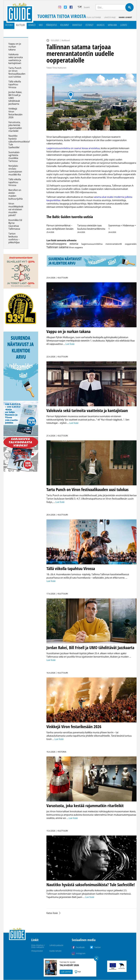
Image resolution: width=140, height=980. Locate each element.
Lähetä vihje (110, 17)
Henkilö (32, 25)
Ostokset (89, 25)
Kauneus (101, 25)
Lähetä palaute (56, 945)
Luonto (124, 25)
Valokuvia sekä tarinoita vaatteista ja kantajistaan (16, 59)
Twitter (98, 947)
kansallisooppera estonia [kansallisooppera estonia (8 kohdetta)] (62, 244)
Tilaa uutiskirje (93, 17)
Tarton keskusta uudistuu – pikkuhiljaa (14, 238)
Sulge (96, 959)
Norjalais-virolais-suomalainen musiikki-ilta (15, 170)
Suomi (87, 7)
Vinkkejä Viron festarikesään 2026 (15, 113)
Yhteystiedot (37, 951)
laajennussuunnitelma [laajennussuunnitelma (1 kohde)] (92, 244)
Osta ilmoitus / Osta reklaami (38, 946)
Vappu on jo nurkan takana (15, 47)
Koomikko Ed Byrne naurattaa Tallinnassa (15, 225)
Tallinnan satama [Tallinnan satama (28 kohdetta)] (57, 247)
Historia (9, 25)
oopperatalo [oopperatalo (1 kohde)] (131, 244)
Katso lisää (52, 913)
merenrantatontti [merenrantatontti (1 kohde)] (114, 244)
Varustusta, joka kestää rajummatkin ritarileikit (15, 127)
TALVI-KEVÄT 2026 (69, 965)
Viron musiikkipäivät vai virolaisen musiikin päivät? (16, 210)
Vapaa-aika (112, 25)
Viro (41, 25)
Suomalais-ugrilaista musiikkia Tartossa (14, 157)
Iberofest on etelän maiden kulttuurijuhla (16, 195)
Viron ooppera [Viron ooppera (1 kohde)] (76, 247)
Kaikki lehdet (125, 17)
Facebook (80, 947)
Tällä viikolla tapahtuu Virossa (15, 85)
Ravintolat (77, 25)
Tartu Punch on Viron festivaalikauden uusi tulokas (17, 72)
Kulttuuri (21, 25)
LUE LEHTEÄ (66, 972)
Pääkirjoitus (51, 25)
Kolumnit (65, 25)
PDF (79, 972)
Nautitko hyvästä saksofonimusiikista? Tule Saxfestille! (19, 142)
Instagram (81, 953)
